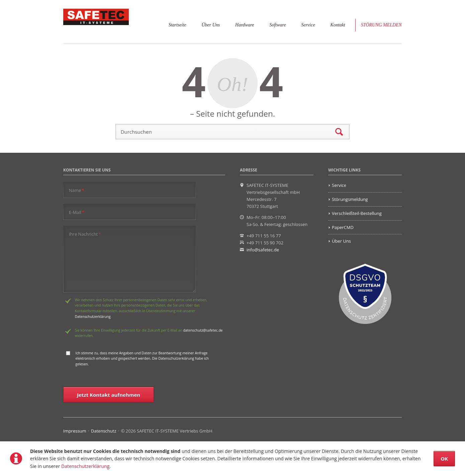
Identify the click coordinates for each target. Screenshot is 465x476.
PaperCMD (343, 227)
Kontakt (338, 25)
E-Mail (77, 212)
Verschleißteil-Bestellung (357, 213)
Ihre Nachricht (85, 234)
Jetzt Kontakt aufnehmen (109, 395)
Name (76, 190)
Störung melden (381, 25)
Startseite (177, 25)
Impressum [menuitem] (75, 431)
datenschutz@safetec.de (203, 330)
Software (277, 25)
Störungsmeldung (350, 199)
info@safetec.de (263, 250)
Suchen (339, 132)
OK (444, 459)
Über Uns (211, 25)
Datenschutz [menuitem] (104, 431)
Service (308, 25)
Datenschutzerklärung (85, 466)
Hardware (245, 25)
